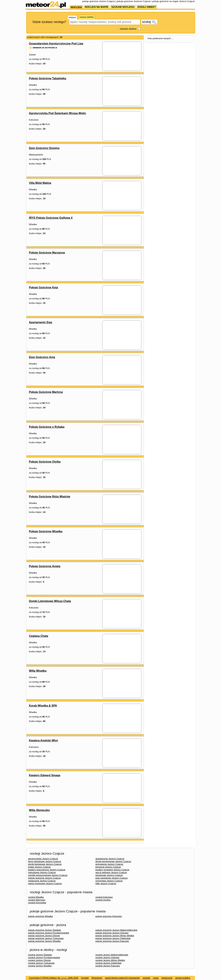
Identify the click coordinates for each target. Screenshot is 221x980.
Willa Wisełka (38, 671)
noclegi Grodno (103, 900)
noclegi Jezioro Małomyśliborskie (112, 955)
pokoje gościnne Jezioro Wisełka (44, 941)
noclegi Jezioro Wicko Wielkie (110, 960)
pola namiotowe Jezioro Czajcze (112, 878)
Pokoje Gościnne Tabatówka (48, 78)
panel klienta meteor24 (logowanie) (122, 978)
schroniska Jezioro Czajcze (109, 881)
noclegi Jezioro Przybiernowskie (44, 957)
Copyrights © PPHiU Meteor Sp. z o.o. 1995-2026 (54, 978)
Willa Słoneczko (39, 810)
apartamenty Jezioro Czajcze (110, 859)
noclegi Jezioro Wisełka (40, 966)
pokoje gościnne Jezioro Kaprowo (112, 941)
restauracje (167, 978)
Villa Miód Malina (40, 183)
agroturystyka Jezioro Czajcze (43, 859)
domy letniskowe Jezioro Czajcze (45, 861)
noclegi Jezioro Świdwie (40, 955)
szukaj (149, 22)
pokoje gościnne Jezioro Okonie (44, 936)
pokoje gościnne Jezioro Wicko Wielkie (115, 936)
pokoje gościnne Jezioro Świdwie (45, 930)
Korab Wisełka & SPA (43, 706)
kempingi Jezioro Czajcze (108, 867)
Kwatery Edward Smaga (45, 775)
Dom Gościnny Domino (44, 148)
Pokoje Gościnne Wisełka (46, 531)
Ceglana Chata (39, 636)
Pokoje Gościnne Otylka (45, 462)
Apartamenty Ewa (41, 322)
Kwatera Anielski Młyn (44, 740)
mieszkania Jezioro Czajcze (42, 872)
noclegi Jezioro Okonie (40, 960)
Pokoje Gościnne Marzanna (47, 253)
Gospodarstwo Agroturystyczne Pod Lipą (56, 44)
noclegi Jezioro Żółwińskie (109, 963)
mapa (156, 978)
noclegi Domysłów (37, 903)
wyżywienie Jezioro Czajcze (109, 864)
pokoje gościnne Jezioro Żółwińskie (113, 938)
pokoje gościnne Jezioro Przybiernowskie (49, 933)
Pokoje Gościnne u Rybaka (47, 427)
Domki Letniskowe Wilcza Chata (50, 601)
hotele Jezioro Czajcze (39, 867)
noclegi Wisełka (36, 897)
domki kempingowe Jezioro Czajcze (113, 861)
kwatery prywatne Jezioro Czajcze (112, 870)
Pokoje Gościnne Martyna (46, 392)
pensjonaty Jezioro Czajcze (109, 875)
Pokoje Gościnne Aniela (45, 566)
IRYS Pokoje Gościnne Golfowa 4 (51, 218)
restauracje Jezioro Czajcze (42, 881)
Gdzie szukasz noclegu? (49, 22)
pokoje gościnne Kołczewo (109, 916)
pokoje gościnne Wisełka (40, 916)
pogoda (146, 978)
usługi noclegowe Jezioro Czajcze (45, 883)
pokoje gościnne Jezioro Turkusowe (46, 938)
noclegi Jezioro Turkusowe (41, 963)
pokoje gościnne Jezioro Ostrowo (112, 933)
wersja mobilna (183, 978)
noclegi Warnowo (37, 900)
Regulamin (97, 978)
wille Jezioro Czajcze (106, 883)
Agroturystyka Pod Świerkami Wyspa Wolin (57, 113)
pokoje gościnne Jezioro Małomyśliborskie (116, 930)
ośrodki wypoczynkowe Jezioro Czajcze (48, 875)
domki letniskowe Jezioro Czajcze (45, 864)
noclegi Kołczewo (104, 897)
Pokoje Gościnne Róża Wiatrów (50, 497)
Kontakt (85, 978)
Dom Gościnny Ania (42, 357)
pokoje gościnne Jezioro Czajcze (44, 878)
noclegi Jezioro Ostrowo (107, 957)
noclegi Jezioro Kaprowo (108, 966)
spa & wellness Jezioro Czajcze (111, 872)
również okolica (128, 29)
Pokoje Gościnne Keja (44, 287)
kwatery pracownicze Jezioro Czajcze (47, 870)
